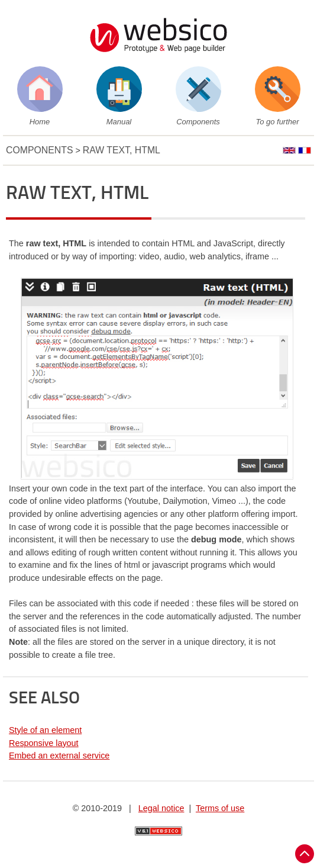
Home (40, 122)
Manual (119, 122)
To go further (278, 122)
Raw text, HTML (122, 150)
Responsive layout (44, 743)
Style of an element (45, 730)
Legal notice (161, 808)
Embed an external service (59, 756)
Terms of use (220, 808)
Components (198, 122)
